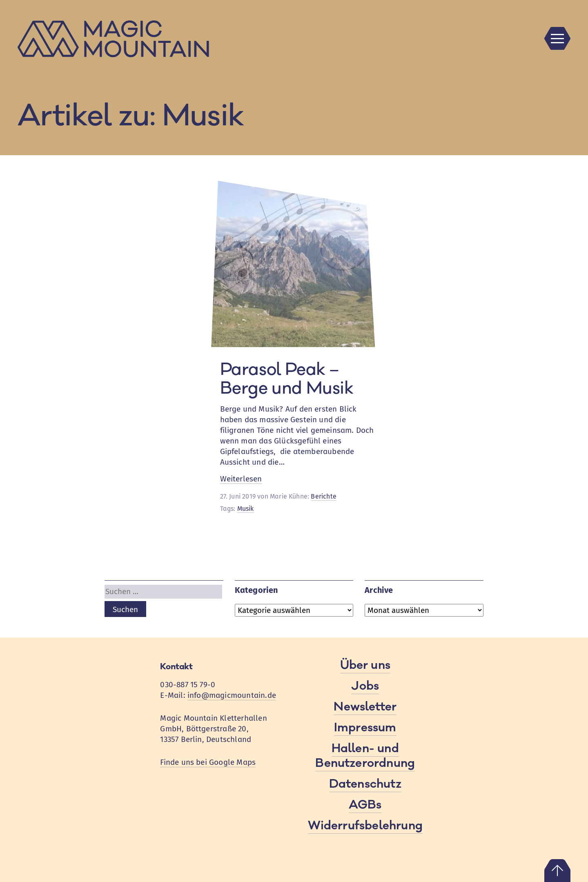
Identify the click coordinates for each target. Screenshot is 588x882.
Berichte (324, 496)
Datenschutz (365, 784)
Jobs (365, 686)
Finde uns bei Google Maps (208, 762)
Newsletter (365, 707)
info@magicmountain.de (232, 695)
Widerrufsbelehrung (365, 826)
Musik (246, 509)
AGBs (365, 805)
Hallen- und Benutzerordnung (365, 756)
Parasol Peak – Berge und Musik (287, 379)
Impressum (365, 728)
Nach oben (557, 871)
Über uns (365, 665)
